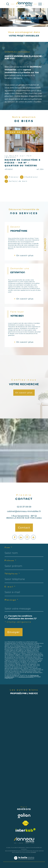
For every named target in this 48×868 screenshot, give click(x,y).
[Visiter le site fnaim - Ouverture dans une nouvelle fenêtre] (26, 823)
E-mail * (10, 587)
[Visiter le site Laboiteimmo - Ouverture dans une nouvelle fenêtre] (24, 860)
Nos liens (15, 852)
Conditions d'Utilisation (26, 677)
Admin (41, 851)
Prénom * (10, 561)
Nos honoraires (10, 851)
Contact (45, 245)
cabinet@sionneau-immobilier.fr (24, 517)
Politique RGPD (24, 852)
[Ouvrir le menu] (40, 4)
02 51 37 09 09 (24, 512)
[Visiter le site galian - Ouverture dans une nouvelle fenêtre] (24, 816)
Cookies (33, 852)
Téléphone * (12, 574)
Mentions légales (32, 851)
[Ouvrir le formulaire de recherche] (8, 4)
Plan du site (21, 851)
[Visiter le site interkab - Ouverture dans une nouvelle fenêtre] (26, 830)
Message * (12, 600)
